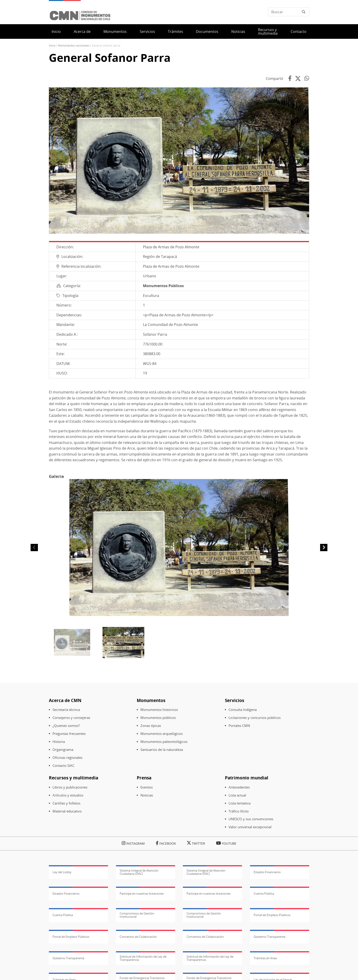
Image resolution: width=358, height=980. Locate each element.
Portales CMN (239, 726)
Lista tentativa (240, 803)
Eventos (147, 787)
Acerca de (82, 31)
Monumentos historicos (159, 710)
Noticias (238, 31)
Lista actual (237, 795)
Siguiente (324, 548)
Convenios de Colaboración (138, 937)
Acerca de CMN (65, 700)
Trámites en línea (265, 958)
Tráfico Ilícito (239, 811)
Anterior (34, 548)
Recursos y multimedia (268, 31)
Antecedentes (239, 787)
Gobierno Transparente (270, 937)
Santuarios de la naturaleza (162, 750)
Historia (59, 742)
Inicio (56, 31)
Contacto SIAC (63, 766)
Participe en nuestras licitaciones (142, 894)
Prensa (144, 778)
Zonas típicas (151, 726)
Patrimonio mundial (247, 778)
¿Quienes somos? (66, 726)
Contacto (299, 31)
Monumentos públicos (158, 718)
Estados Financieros (267, 872)
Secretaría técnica (66, 710)
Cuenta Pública (264, 894)
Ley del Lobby (62, 872)
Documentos (207, 31)
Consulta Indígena (243, 710)
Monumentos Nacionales (74, 46)
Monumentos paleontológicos (164, 742)
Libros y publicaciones (70, 787)
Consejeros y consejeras (71, 718)
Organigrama (63, 750)
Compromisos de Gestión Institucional (137, 915)
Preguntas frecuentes (69, 734)
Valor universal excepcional (250, 827)
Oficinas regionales (67, 758)
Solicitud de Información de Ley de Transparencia (143, 958)
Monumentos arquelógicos (162, 734)
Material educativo (67, 811)
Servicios (147, 31)
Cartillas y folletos (66, 803)
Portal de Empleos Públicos (272, 915)
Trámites (175, 31)
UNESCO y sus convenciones (251, 819)
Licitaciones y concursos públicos (255, 718)
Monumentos (115, 31)
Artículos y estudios (68, 795)
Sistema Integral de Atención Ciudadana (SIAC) (139, 872)
